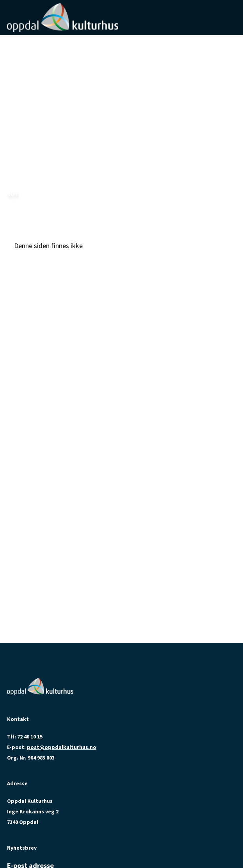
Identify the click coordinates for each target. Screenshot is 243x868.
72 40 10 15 (30, 737)
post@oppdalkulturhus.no (62, 747)
